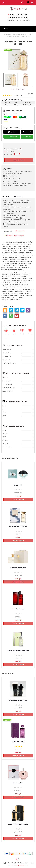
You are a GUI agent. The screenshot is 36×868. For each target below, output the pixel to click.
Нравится (6, 334)
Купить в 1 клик (19, 160)
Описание (8, 231)
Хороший (14, 334)
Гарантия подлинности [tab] (14, 236)
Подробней (27, 132)
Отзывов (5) (20, 231)
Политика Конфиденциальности (18, 865)
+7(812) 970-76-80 (19, 14)
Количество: (8, 154)
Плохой (22, 334)
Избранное (30, 334)
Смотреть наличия (18, 499)
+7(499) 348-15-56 (19, 17)
